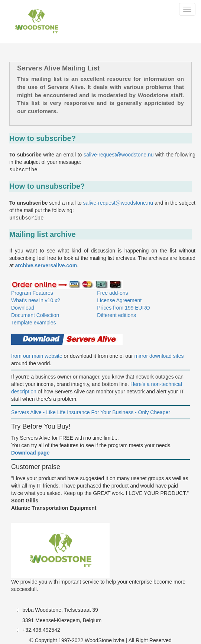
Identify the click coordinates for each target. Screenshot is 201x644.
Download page (30, 453)
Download (23, 308)
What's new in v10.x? (36, 300)
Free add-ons (112, 293)
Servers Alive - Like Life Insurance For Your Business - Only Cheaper (91, 412)
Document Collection (35, 315)
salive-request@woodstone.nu (119, 155)
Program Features (32, 293)
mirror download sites (159, 356)
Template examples (34, 323)
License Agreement (119, 300)
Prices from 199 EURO (123, 308)
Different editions (116, 315)
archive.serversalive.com (46, 265)
